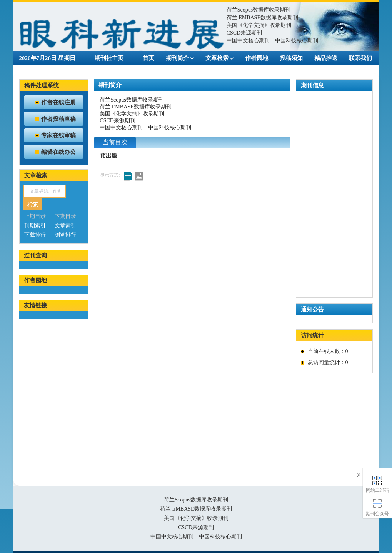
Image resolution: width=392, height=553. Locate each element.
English (160, 70)
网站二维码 (378, 484)
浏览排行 (65, 235)
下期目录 (65, 216)
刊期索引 (35, 226)
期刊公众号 (378, 507)
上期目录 (35, 216)
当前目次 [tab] (115, 142)
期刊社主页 (109, 58)
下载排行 (35, 235)
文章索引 (65, 226)
